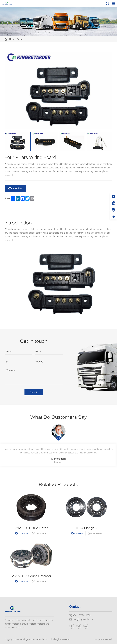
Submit (34, 392)
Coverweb (108, 639)
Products (21, 39)
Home (12, 39)
